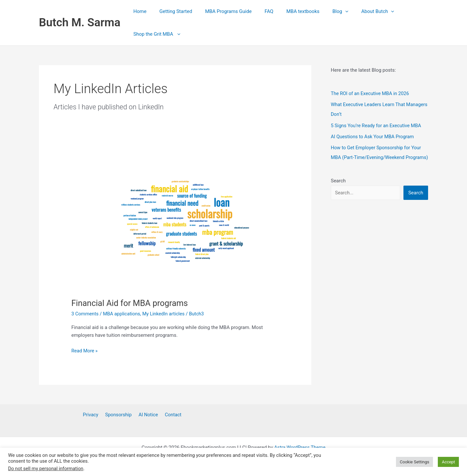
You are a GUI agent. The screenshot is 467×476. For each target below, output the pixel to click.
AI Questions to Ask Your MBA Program (373, 136)
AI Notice (147, 415)
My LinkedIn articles (165, 314)
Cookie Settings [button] (415, 462)
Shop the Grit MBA (155, 34)
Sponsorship (119, 415)
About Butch (357, 11)
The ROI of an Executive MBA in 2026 (371, 93)
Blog (323, 11)
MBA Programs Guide (220, 11)
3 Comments (85, 314)
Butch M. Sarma (80, 23)
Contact (171, 415)
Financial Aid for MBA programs (131, 303)
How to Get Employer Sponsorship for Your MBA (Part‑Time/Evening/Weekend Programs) (377, 157)
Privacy (93, 415)
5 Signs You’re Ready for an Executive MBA (377, 125)
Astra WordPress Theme (300, 447)
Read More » (85, 351)
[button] (327, 11)
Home (138, 11)
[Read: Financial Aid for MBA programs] (175, 222)
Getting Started (171, 11)
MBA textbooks (288, 11)
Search (338, 190)
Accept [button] (448, 462)
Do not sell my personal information (46, 469)
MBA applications (122, 314)
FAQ (258, 11)
